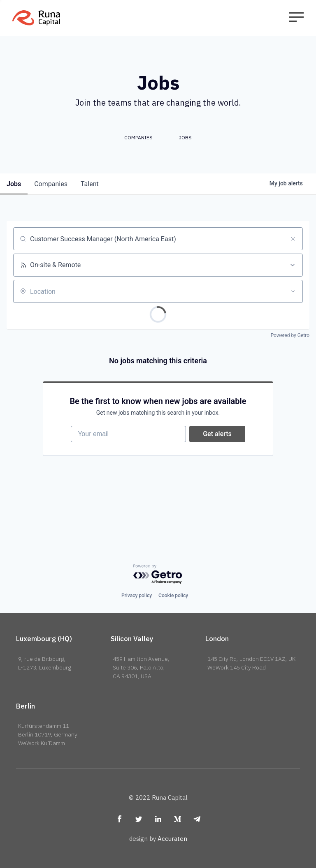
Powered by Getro (290, 335)
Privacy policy (137, 596)
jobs (14, 184)
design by (158, 839)
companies (51, 184)
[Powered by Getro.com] (158, 574)
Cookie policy (173, 596)
